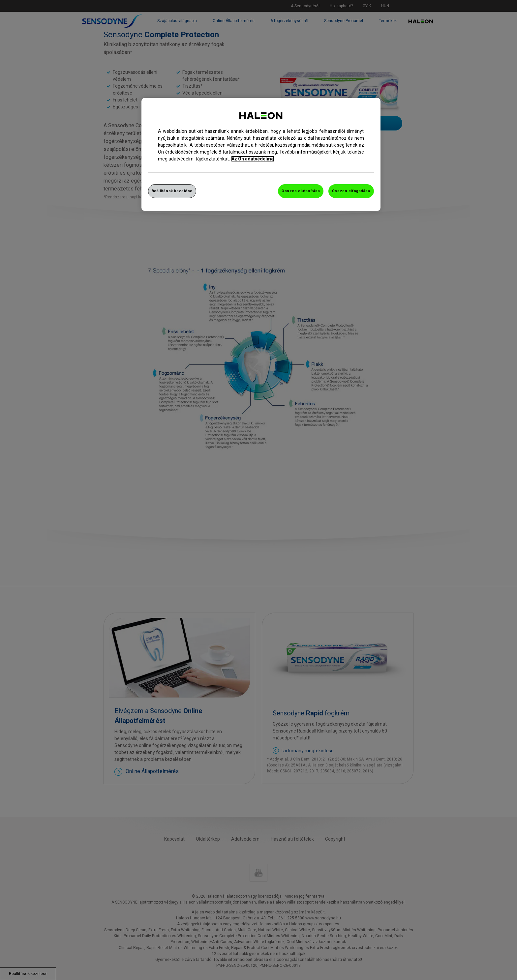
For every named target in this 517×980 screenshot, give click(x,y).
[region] (261, 154)
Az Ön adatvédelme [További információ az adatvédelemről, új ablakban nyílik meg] (253, 159)
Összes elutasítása (301, 191)
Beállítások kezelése (172, 191)
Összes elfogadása (351, 191)
